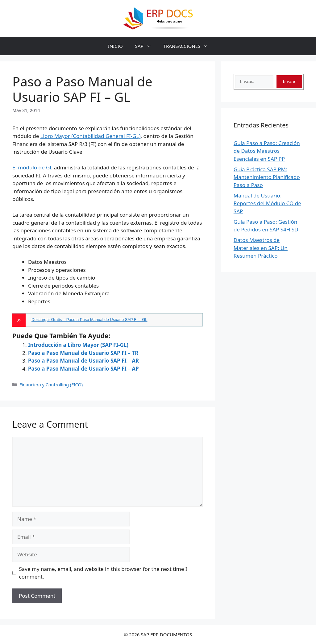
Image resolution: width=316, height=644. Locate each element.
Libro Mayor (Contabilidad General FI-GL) (91, 136)
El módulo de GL (32, 167)
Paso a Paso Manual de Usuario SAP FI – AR (83, 361)
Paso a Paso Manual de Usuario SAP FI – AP (83, 369)
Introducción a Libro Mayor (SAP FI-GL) (78, 345)
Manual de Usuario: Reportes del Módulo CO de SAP (267, 203)
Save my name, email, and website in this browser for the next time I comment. (103, 573)
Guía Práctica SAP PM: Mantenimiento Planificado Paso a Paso (267, 177)
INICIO (115, 46)
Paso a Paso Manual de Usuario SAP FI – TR (83, 353)
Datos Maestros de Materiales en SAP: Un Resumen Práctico (261, 248)
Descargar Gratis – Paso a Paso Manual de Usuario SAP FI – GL (89, 320)
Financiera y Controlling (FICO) (51, 385)
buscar (289, 81)
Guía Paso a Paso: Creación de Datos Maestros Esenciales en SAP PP (267, 151)
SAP (146, 46)
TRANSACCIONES (189, 46)
